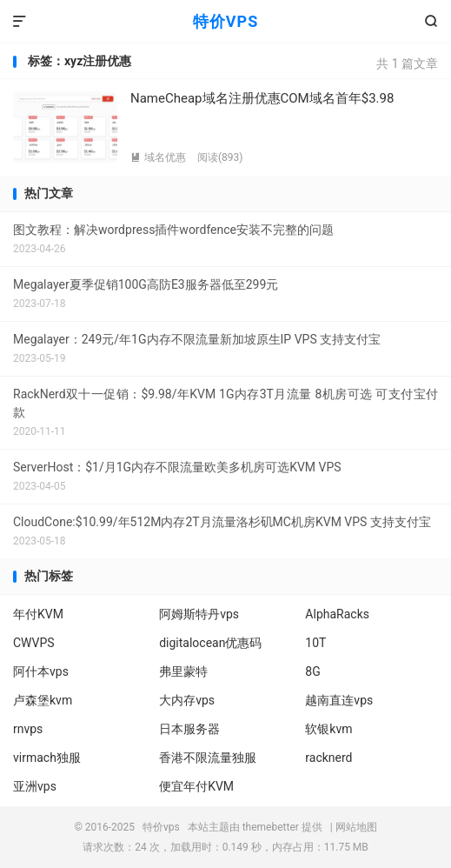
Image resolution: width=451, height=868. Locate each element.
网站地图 (356, 827)
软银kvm (328, 729)
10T (315, 643)
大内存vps (187, 700)
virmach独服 (47, 758)
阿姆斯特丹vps (199, 614)
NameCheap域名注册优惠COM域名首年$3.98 (262, 98)
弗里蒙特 (183, 671)
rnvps (28, 729)
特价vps (161, 827)
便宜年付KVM (196, 786)
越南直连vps (339, 700)
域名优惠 (158, 157)
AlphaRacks (337, 614)
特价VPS (225, 21)
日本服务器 (189, 729)
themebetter (271, 827)
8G (312, 671)
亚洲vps (35, 786)
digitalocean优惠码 (210, 643)
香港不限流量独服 (208, 758)
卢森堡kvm (43, 700)
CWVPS (34, 643)
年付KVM (38, 614)
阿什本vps (41, 671)
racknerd (328, 758)
